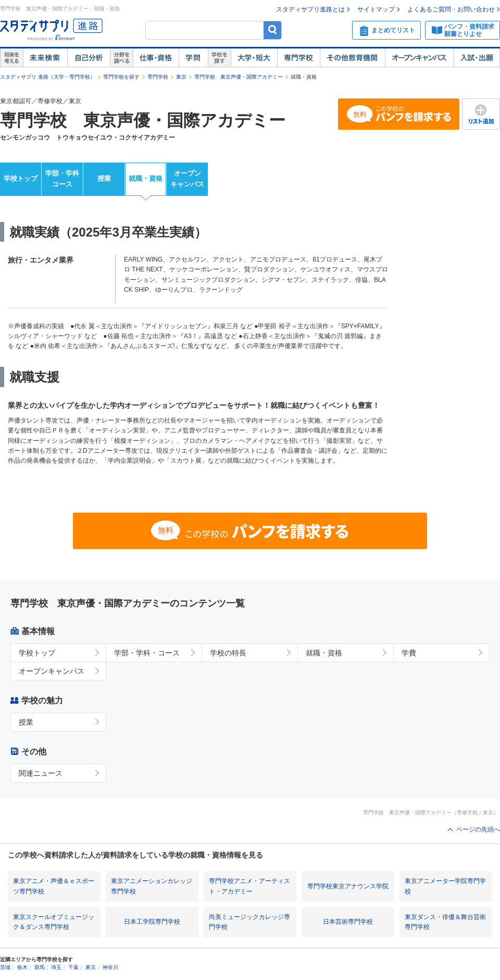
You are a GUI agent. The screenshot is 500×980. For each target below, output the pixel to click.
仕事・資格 (156, 58)
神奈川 (110, 967)
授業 (104, 178)
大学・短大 (254, 58)
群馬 (40, 967)
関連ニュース (41, 773)
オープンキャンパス (419, 58)
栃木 (22, 967)
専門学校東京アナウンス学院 (348, 886)
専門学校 (298, 58)
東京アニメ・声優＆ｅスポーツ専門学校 (54, 886)
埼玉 (56, 967)
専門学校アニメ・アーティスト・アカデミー (249, 886)
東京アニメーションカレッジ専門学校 (152, 886)
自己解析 (89, 58)
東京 (181, 77)
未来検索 (45, 58)
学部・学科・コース (147, 653)
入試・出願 (477, 58)
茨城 (5, 967)
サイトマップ (376, 9)
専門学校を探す (121, 77)
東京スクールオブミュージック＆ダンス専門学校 (54, 922)
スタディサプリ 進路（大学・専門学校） (48, 77)
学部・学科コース (62, 179)
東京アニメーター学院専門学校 (445, 886)
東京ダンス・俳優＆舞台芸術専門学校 (445, 922)
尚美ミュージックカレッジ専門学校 (249, 922)
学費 (409, 653)
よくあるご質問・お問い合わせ (451, 9)
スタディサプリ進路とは (310, 9)
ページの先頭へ (478, 829)
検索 (273, 30)
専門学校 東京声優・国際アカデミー (239, 77)
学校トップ (21, 178)
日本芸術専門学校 (348, 922)
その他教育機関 (352, 58)
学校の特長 (228, 653)
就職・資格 (146, 178)
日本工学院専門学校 (152, 922)
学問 (193, 58)
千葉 (73, 967)
